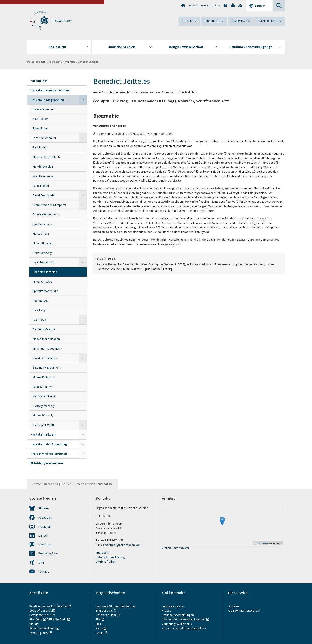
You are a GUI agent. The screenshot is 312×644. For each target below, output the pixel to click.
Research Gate (48, 553)
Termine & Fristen (174, 606)
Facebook (45, 517)
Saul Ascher (40, 119)
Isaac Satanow (42, 387)
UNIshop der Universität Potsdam (184, 619)
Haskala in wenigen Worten (50, 90)
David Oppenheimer (46, 358)
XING (41, 562)
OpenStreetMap (262, 544)
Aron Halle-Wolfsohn (46, 214)
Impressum (103, 552)
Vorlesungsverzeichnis (177, 624)
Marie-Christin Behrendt (92, 484)
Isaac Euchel (41, 186)
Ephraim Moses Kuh (45, 291)
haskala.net (62, 21)
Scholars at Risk (106, 615)
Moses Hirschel (43, 243)
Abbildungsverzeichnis (47, 463)
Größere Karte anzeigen (176, 548)
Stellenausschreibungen (178, 615)
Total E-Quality (39, 633)
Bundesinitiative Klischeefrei (48, 606)
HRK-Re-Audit (58, 619)
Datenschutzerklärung (110, 557)
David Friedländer (44, 195)
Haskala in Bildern (43, 434)
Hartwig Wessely (44, 406)
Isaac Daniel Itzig (44, 262)
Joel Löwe (39, 320)
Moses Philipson (43, 377)
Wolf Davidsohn (43, 176)
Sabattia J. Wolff (43, 425)
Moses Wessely (43, 415)
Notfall (205, 5)
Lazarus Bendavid (44, 138)
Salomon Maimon (44, 329)
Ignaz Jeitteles (42, 281)
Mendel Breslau (43, 167)
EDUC (99, 624)
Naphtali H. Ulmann (45, 396)
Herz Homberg (42, 253)
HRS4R (34, 624)
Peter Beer (40, 128)
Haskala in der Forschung (49, 444)
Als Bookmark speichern (244, 610)
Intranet (193, 5)
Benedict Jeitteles (88, 62)
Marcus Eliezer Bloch (46, 157)
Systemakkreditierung (44, 628)
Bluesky (44, 508)
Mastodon (45, 544)
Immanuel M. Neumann (47, 348)
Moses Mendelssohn (46, 339)
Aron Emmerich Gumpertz (50, 205)
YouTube (44, 571)
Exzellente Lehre (40, 615)
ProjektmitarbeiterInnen (49, 454)
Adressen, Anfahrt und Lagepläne (184, 628)
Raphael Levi (41, 301)
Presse (167, 610)
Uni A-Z (216, 5)
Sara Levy (39, 310)
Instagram (45, 526)
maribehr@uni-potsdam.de (122, 545)
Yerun (99, 628)
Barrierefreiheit (106, 562)
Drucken (233, 606)
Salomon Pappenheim (47, 367)
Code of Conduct (40, 610)
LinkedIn (44, 535)
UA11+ (100, 633)
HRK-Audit (36, 619)
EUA (98, 619)
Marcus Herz (41, 234)
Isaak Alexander (43, 109)
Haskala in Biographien (62, 62)
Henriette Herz (42, 224)
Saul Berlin (39, 147)
